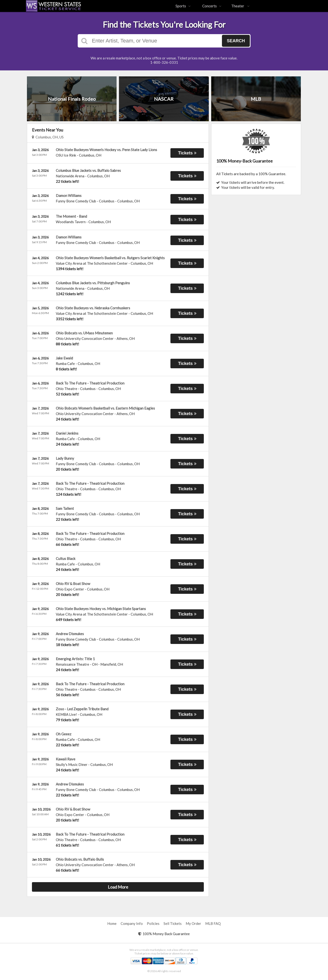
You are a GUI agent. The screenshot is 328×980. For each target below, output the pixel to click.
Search (236, 41)
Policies (153, 923)
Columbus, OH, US (48, 137)
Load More (118, 887)
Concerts (212, 6)
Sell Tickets (173, 923)
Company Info (132, 923)
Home (112, 923)
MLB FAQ (213, 923)
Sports (183, 6)
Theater (240, 6)
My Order (193, 923)
